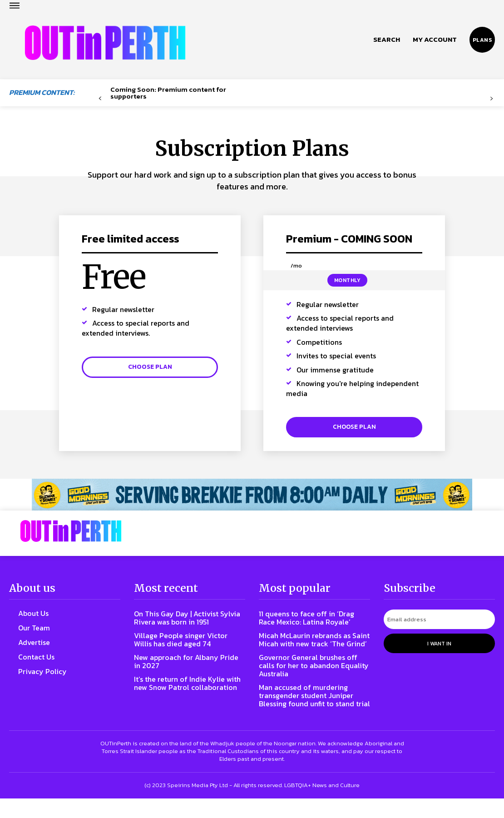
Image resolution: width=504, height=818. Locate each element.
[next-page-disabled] (492, 99)
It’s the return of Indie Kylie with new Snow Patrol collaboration (184, 690)
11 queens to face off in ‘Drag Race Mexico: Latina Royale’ (312, 621)
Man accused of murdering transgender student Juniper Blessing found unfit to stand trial (312, 711)
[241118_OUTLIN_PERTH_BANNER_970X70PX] (252, 499)
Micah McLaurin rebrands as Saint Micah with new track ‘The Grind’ (310, 647)
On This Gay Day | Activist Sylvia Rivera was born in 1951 (188, 621)
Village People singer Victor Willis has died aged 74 (186, 642)
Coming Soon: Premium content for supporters (168, 93)
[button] (387, 40)
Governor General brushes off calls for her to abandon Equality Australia (314, 677)
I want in (439, 645)
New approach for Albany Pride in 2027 (181, 664)
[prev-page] (100, 99)
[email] (439, 622)
